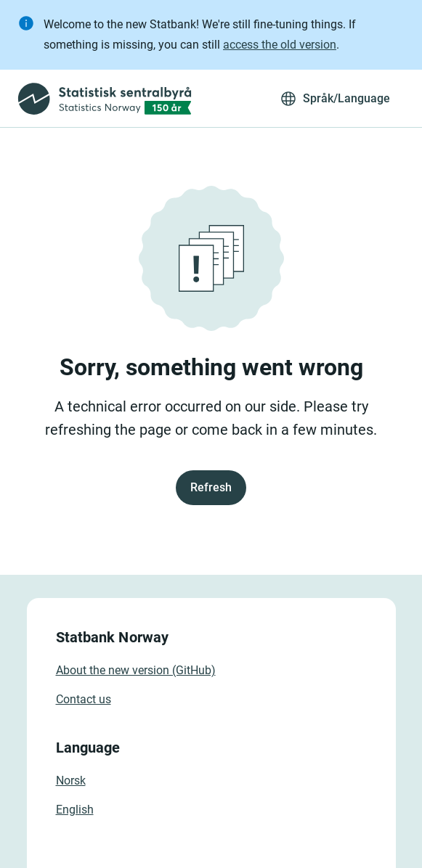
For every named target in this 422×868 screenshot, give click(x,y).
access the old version (280, 45)
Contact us (84, 699)
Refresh (211, 487)
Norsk (71, 781)
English (75, 810)
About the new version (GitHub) (136, 670)
